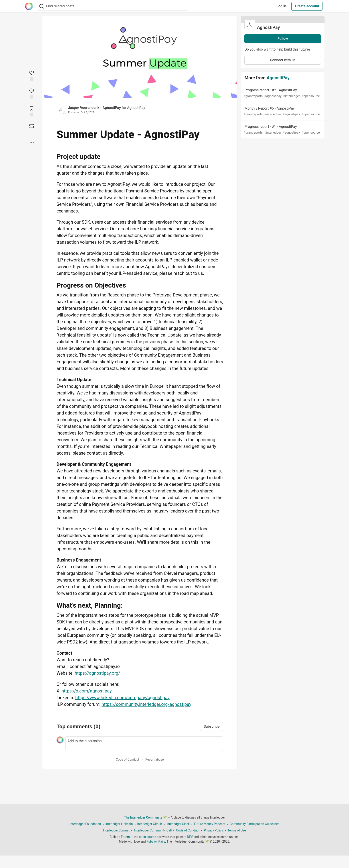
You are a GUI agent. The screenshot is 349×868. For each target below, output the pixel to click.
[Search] (42, 6)
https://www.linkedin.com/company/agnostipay (122, 698)
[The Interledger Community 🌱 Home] (29, 6)
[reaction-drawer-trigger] (32, 75)
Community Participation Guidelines (255, 824)
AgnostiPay (136, 108)
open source (147, 837)
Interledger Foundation (85, 824)
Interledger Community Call (153, 830)
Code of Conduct (128, 760)
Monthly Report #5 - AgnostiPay (282, 111)
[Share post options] (32, 143)
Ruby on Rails (156, 841)
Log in (281, 6)
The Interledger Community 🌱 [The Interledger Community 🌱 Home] (145, 817)
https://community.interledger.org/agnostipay (146, 704)
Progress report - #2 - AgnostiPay (282, 93)
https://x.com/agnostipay (86, 691)
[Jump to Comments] (32, 93)
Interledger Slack (178, 824)
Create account (307, 6)
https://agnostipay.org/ (97, 673)
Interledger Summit (116, 830)
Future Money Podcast (210, 824)
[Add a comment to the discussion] (144, 744)
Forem (125, 837)
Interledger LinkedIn (119, 824)
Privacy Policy (213, 830)
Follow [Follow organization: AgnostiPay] (283, 39)
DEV (190, 837)
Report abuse (155, 760)
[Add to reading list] (32, 111)
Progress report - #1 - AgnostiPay (282, 130)
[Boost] (32, 126)
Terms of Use (237, 830)
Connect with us (283, 60)
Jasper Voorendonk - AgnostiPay (94, 108)
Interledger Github (150, 824)
